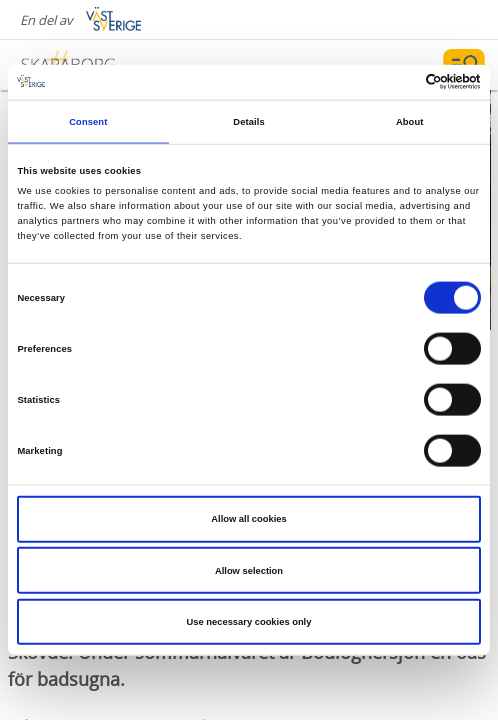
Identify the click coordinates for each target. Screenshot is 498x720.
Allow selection (249, 570)
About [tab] (410, 122)
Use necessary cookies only (249, 622)
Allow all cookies (248, 519)
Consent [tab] (88, 122)
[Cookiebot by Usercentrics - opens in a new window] (393, 82)
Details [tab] (248, 122)
